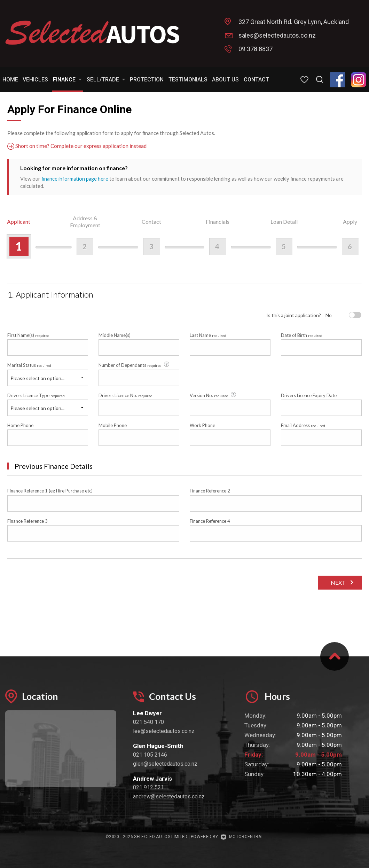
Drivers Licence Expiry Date (309, 395)
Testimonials (188, 80)
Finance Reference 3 (28, 521)
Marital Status (29, 365)
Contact (256, 80)
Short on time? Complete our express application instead (78, 146)
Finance (67, 80)
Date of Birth (302, 335)
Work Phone (202, 425)
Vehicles (35, 80)
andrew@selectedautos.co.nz (169, 796)
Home (10, 80)
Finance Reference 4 (210, 521)
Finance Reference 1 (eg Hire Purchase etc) (50, 491)
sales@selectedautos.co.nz (277, 35)
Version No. (213, 395)
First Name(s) (28, 335)
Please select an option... (37, 378)
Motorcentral (242, 837)
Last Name (208, 335)
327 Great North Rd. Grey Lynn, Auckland (294, 22)
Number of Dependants (134, 365)
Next (337, 582)
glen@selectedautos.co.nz (165, 764)
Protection (147, 80)
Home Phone (20, 425)
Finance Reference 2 (210, 491)
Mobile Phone (113, 425)
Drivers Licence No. (125, 395)
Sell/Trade (106, 80)
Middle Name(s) (115, 335)
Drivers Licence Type (36, 395)
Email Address (303, 425)
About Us (225, 80)
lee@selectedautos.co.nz (164, 731)
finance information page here (76, 179)
